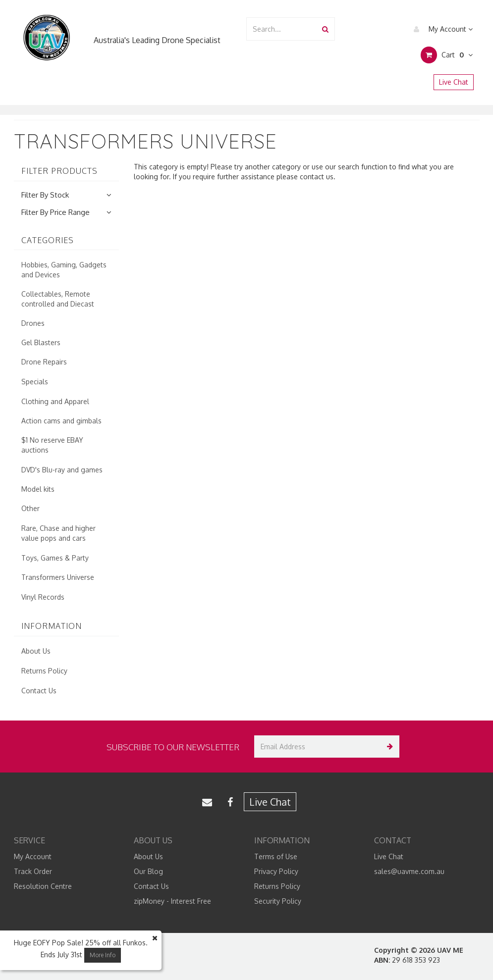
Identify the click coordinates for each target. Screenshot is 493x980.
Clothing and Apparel (55, 401)
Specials (35, 382)
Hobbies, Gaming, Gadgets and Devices (64, 270)
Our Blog (148, 871)
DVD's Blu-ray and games (62, 470)
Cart (447, 55)
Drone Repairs (44, 362)
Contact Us (39, 691)
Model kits (38, 489)
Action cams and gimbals (61, 421)
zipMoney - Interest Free (172, 901)
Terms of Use (276, 856)
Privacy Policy (276, 871)
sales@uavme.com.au (409, 871)
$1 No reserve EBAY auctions (52, 445)
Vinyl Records (43, 597)
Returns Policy (44, 671)
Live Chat (454, 82)
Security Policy (278, 901)
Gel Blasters (41, 342)
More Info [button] (103, 955)
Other (30, 508)
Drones (33, 323)
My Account (441, 29)
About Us (36, 651)
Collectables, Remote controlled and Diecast (58, 299)
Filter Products (59, 171)
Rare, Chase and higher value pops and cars (58, 533)
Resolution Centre (43, 886)
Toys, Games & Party (55, 558)
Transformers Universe (58, 577)
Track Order (33, 871)
